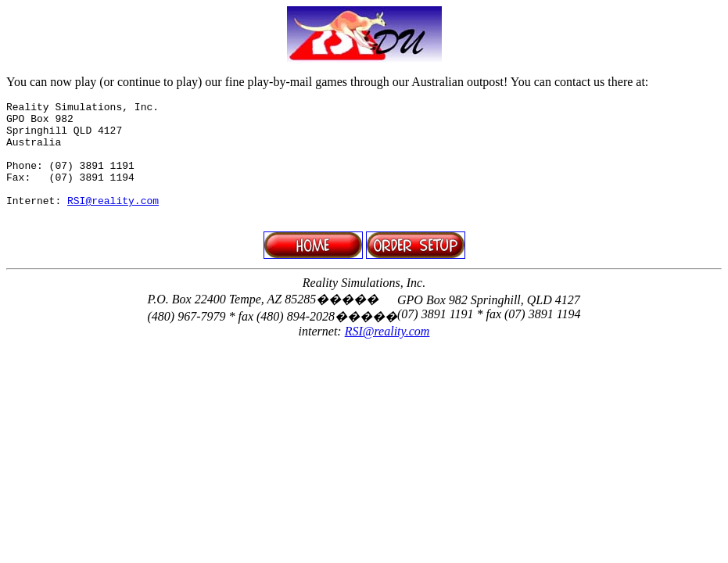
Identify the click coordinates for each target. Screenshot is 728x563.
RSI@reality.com (113, 221)
